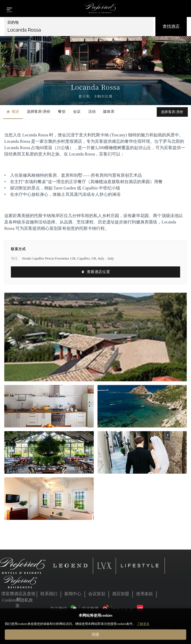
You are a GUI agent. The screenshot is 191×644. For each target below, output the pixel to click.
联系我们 (49, 594)
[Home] (100, 8)
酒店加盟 (121, 594)
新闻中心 (73, 594)
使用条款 (145, 594)
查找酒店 (171, 26)
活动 (92, 112)
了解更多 (143, 624)
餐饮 (62, 112)
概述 (13, 112)
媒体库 (109, 112)
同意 (96, 634)
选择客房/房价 (39, 112)
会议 (77, 112)
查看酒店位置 (95, 272)
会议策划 (97, 594)
